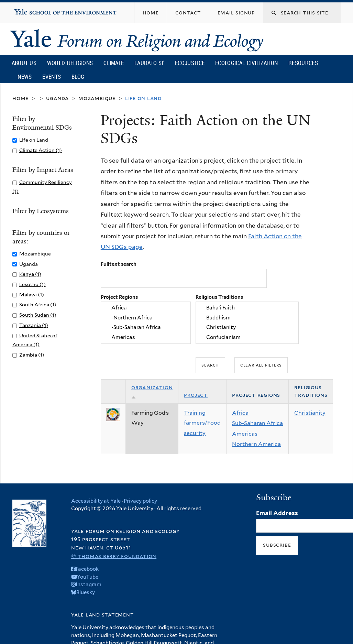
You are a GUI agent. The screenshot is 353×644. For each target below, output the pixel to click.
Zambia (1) (32, 355)
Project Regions (119, 297)
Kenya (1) (30, 274)
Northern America (256, 444)
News (25, 77)
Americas (146, 337)
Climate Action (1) (41, 150)
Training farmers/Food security (202, 423)
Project (196, 395)
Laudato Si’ (149, 63)
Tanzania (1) (34, 325)
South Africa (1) (38, 304)
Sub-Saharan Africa (257, 423)
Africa (146, 308)
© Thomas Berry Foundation (114, 556)
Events (52, 77)
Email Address (277, 513)
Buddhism (247, 318)
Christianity (247, 328)
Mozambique (97, 98)
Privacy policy (140, 501)
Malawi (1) (32, 294)
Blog (78, 77)
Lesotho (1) (32, 284)
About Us (24, 63)
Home (20, 98)
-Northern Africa (146, 318)
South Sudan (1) (38, 315)
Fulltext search (119, 264)
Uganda (57, 98)
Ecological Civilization (247, 63)
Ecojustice (190, 63)
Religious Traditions (219, 297)
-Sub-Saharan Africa (146, 328)
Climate (114, 63)
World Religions (70, 63)
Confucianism (247, 337)
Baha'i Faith (247, 308)
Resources (303, 63)
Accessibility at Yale (96, 501)
